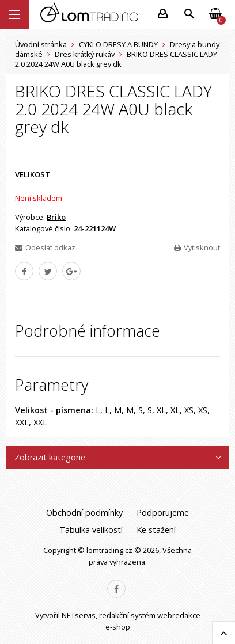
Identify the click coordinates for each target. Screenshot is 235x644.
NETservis (79, 615)
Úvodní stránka (41, 44)
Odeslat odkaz (45, 247)
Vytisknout (197, 247)
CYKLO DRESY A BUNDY (118, 44)
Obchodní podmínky (84, 512)
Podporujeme (163, 512)
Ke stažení (156, 530)
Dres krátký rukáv (85, 54)
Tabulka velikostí (91, 530)
